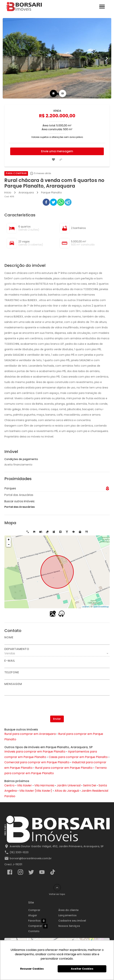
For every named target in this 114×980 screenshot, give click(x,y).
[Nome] (57, 642)
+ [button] (9, 540)
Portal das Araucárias (20, 507)
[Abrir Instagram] (20, 873)
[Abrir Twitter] (31, 873)
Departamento (17, 649)
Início (8, 193)
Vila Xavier (24, 785)
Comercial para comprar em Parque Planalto (37, 762)
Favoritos (37, 921)
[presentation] (57, 706)
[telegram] (68, 203)
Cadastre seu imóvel (72, 921)
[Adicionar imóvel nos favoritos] (53, 160)
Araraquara (26, 193)
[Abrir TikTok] (53, 873)
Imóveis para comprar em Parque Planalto (35, 752)
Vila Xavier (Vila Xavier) (36, 791)
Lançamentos (67, 915)
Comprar (34, 910)
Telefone (12, 672)
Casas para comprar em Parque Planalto (78, 757)
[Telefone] (57, 677)
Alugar (33, 915)
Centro (9, 785)
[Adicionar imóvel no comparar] (61, 160)
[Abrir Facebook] (10, 873)
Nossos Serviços (69, 926)
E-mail (10, 661)
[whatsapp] (61, 203)
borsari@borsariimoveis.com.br (31, 858)
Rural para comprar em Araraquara (30, 734)
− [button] (9, 544)
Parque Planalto (51, 193)
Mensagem (13, 684)
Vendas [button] (10, 653)
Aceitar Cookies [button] (82, 969)
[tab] (53, 93)
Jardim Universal (69, 785)
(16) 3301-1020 (19, 852)
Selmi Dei (90, 785)
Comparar (38, 926)
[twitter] (53, 203)
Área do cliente (68, 910)
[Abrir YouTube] (42, 873)
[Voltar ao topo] (57, 888)
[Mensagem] (57, 690)
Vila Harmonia (44, 785)
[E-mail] (57, 665)
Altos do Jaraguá (67, 791)
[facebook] (46, 203)
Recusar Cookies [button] (32, 969)
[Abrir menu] (102, 7)
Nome (9, 637)
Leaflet (85, 607)
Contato (34, 931)
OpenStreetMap (101, 607)
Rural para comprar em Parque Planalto (64, 768)
